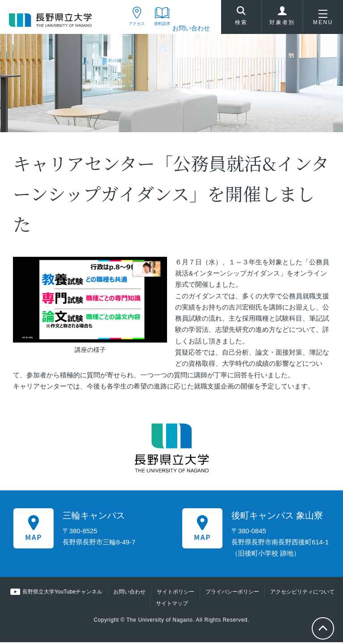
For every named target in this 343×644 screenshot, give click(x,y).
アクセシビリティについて (302, 594)
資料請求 (155, 28)
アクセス (118, 28)
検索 (241, 18)
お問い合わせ (191, 28)
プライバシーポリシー (232, 594)
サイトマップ (172, 605)
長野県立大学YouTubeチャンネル (62, 594)
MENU (323, 20)
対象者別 (282, 20)
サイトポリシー (176, 594)
